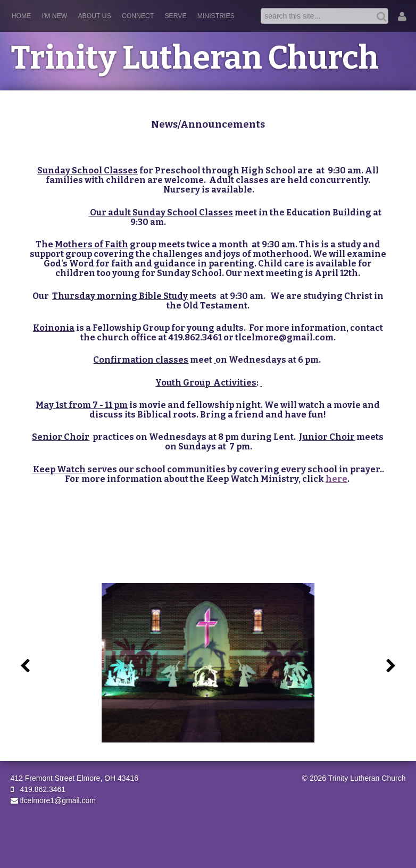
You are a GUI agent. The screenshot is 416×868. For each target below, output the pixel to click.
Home (22, 16)
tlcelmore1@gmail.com (53, 800)
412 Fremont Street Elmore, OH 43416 (74, 778)
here (336, 479)
